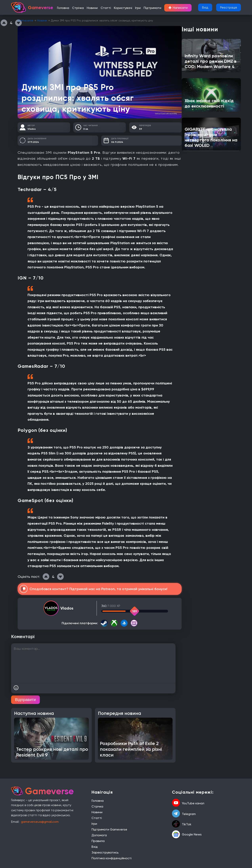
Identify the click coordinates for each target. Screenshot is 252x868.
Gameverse (25, 20)
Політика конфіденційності (112, 858)
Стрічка (78, 8)
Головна (63, 8)
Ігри (138, 8)
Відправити (25, 700)
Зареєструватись (105, 852)
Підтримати (152, 8)
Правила (98, 841)
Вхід (205, 7)
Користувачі (123, 8)
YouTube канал (188, 803)
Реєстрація (229, 7)
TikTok (182, 824)
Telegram (184, 814)
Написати (178, 8)
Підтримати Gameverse (109, 829)
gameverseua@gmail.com (40, 822)
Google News (187, 834)
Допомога (99, 835)
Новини (92, 8)
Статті (106, 8)
